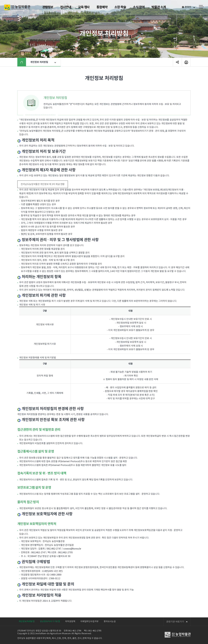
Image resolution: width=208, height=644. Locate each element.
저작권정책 (70, 622)
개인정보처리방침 (27, 622)
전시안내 (66, 7)
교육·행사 (84, 7)
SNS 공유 (177, 62)
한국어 (188, 7)
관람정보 (48, 7)
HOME (24, 62)
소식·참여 (139, 7)
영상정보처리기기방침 (50, 622)
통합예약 (102, 7)
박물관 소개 (159, 7)
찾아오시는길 (110, 622)
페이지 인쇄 (186, 62)
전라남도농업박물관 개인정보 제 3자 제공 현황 (43, 184)
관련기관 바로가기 (177, 622)
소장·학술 (120, 7)
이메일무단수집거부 (89, 622)
